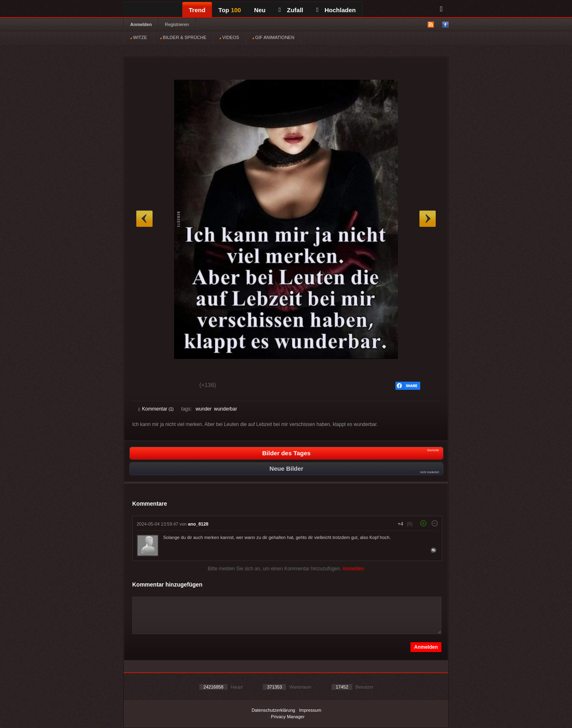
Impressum (310, 710)
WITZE (139, 37)
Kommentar (156, 409)
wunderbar (226, 409)
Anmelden (141, 24)
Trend (197, 10)
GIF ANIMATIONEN (273, 37)
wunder (204, 409)
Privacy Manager (288, 717)
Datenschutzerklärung (273, 710)
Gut (147, 386)
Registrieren (177, 24)
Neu (260, 10)
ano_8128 (198, 524)
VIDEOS (229, 37)
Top (230, 10)
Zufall (291, 10)
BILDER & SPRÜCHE (183, 37)
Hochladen (336, 10)
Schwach (178, 386)
